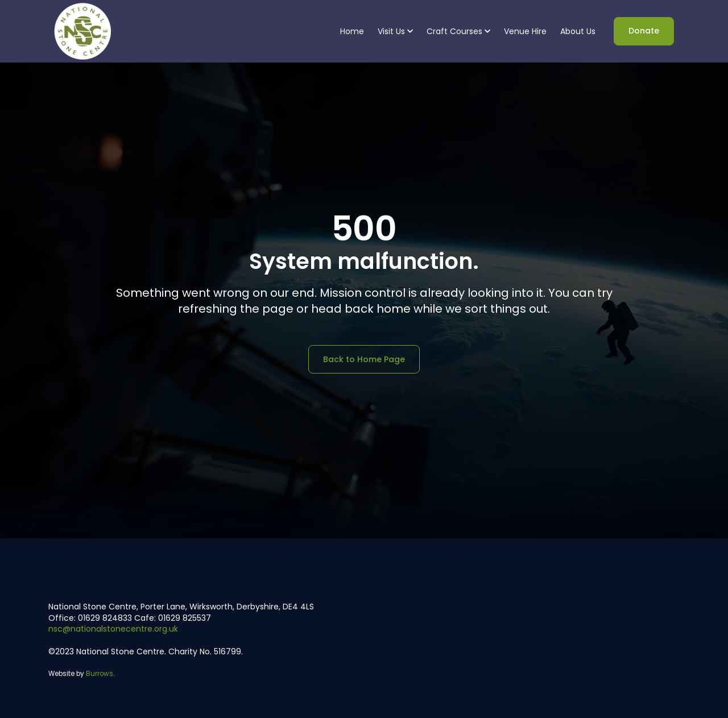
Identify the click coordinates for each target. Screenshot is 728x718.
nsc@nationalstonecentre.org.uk (113, 629)
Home (352, 31)
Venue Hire (525, 31)
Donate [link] (644, 31)
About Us (578, 31)
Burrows (100, 674)
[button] (395, 32)
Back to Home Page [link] (364, 359)
